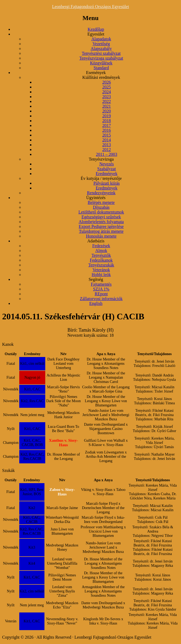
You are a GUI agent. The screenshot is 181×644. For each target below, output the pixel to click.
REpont (101, 294)
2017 (107, 125)
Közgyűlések (101, 63)
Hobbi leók (101, 275)
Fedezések (101, 246)
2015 (107, 135)
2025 (107, 87)
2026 (107, 82)
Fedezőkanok (101, 260)
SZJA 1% (101, 289)
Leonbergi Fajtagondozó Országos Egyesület (90, 7)
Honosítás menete (101, 236)
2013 (107, 145)
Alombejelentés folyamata (101, 222)
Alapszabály (101, 49)
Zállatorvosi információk (101, 299)
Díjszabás (101, 207)
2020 (107, 111)
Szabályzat (106, 169)
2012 (107, 150)
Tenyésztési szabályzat (101, 53)
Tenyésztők (101, 255)
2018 (107, 121)
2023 (107, 97)
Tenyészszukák (101, 265)
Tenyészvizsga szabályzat (101, 58)
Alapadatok (101, 39)
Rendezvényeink (101, 193)
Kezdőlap (96, 29)
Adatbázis (96, 241)
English (96, 303)
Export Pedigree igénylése (101, 226)
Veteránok (101, 270)
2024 (107, 92)
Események (96, 73)
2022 (107, 101)
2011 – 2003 (106, 154)
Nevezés (107, 164)
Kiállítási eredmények (101, 77)
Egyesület (96, 34)
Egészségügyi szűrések (101, 217)
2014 (107, 140)
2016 (107, 130)
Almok (101, 251)
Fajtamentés (101, 284)
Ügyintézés (96, 198)
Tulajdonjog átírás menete (101, 231)
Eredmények (107, 174)
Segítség (96, 279)
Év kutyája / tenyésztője (101, 178)
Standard (101, 68)
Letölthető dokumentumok (101, 212)
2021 (107, 106)
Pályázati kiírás (107, 183)
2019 (107, 116)
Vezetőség (101, 44)
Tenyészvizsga (101, 159)
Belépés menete (101, 202)
